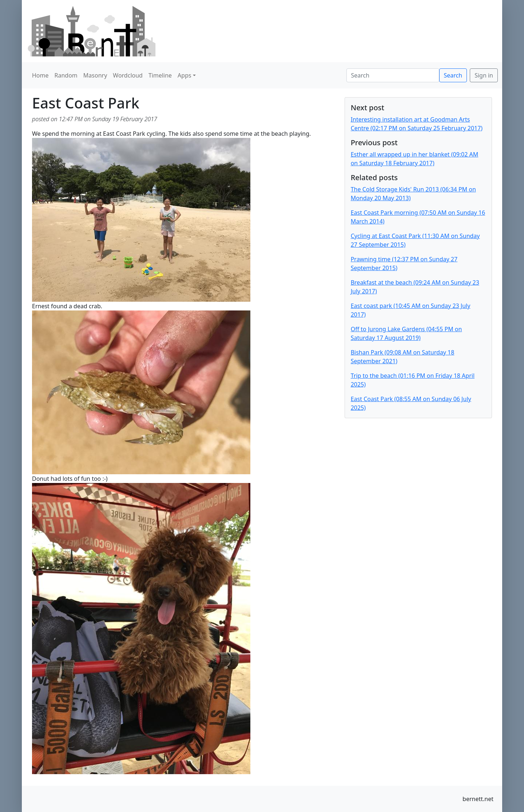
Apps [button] (184, 75)
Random (66, 75)
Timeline (160, 75)
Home (40, 75)
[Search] (393, 75)
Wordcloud (128, 75)
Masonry (95, 75)
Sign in (484, 75)
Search (453, 75)
